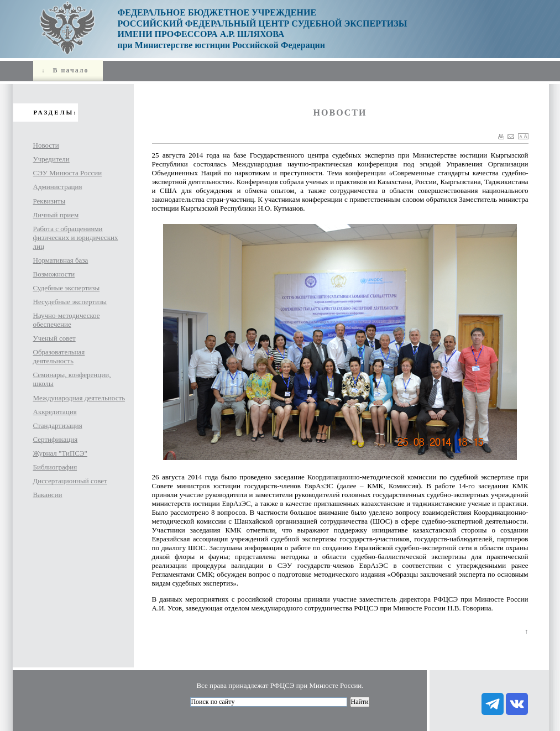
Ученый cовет (54, 338)
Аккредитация (55, 412)
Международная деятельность (79, 398)
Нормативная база (61, 260)
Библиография (55, 467)
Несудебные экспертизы (70, 302)
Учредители (51, 159)
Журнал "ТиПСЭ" (60, 453)
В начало (64, 70)
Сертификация (56, 439)
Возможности (54, 274)
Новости (46, 145)
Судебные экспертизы (67, 288)
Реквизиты (49, 201)
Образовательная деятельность (59, 356)
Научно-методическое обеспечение (67, 320)
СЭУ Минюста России (68, 173)
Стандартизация (58, 425)
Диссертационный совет (70, 481)
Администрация (58, 187)
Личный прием (56, 215)
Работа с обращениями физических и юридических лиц (76, 237)
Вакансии (48, 495)
